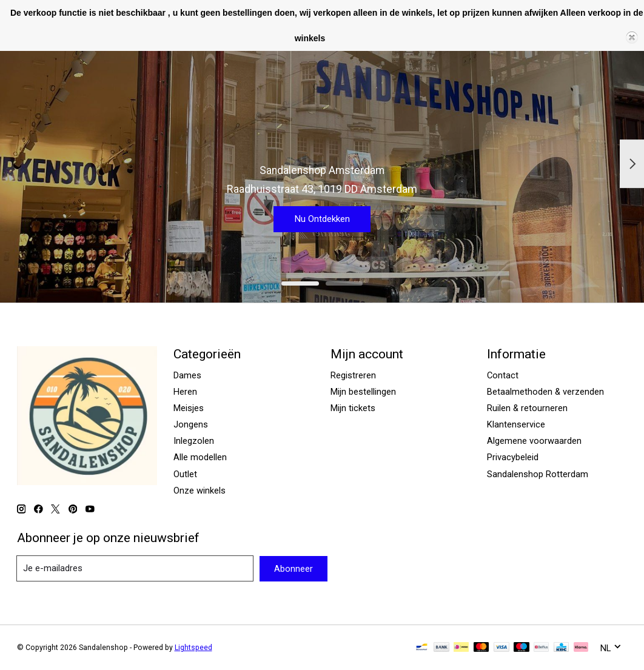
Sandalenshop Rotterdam (538, 474)
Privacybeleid (513, 457)
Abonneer (293, 569)
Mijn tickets (353, 408)
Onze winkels (200, 491)
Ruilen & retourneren (527, 408)
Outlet (185, 474)
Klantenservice (516, 424)
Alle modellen (200, 457)
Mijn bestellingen (363, 392)
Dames (187, 375)
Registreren (353, 375)
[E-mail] (135, 568)
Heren (185, 392)
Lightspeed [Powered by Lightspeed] (193, 648)
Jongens (191, 424)
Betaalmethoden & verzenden (545, 392)
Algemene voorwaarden (534, 441)
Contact (503, 375)
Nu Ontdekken (322, 216)
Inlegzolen (194, 441)
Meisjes (189, 408)
